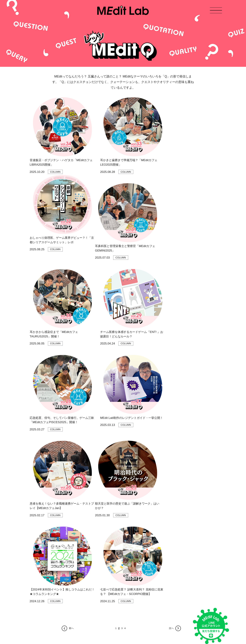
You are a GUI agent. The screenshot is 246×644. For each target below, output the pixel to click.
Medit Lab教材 (37, 562)
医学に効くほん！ (69, 581)
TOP (32, 539)
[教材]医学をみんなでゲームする (77, 617)
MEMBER (35, 556)
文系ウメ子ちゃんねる (72, 563)
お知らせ (35, 545)
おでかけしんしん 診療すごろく (77, 575)
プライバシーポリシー (40, 619)
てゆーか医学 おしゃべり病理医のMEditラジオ (85, 545)
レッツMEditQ (67, 557)
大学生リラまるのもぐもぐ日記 (77, 551)
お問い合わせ (37, 568)
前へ (68, 475)
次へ (175, 475)
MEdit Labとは (38, 551)
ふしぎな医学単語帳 (71, 587)
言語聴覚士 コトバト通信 (73, 599)
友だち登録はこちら (173, 609)
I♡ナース (65, 605)
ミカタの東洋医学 (69, 593)
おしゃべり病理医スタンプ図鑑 (77, 569)
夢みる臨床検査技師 (71, 611)
